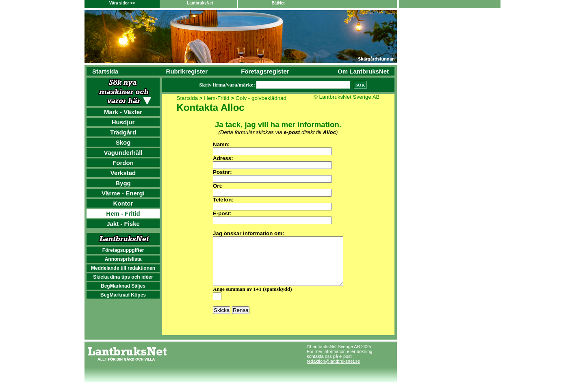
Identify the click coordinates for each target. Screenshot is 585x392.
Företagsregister (265, 71)
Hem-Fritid (217, 98)
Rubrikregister (187, 71)
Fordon (123, 163)
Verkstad (123, 173)
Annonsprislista (123, 259)
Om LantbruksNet (363, 71)
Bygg (123, 183)
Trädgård (123, 132)
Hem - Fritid (123, 213)
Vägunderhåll (123, 153)
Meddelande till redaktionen (123, 268)
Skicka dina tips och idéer (123, 277)
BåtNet (278, 3)
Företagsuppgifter (123, 250)
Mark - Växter (123, 112)
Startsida (105, 71)
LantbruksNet (200, 3)
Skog (123, 142)
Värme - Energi (123, 193)
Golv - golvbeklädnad (261, 98)
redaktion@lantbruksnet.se (333, 371)
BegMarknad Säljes (123, 286)
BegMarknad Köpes (123, 295)
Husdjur (123, 122)
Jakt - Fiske (123, 224)
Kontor (123, 203)
